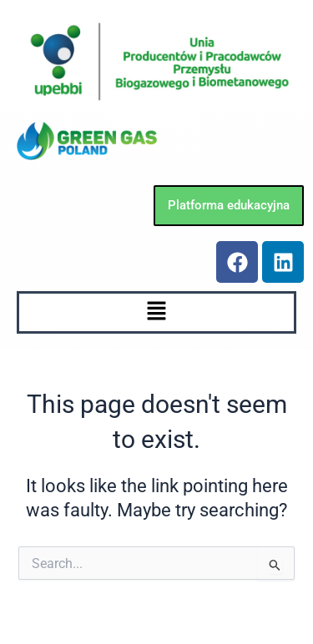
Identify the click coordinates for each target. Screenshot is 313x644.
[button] (156, 312)
